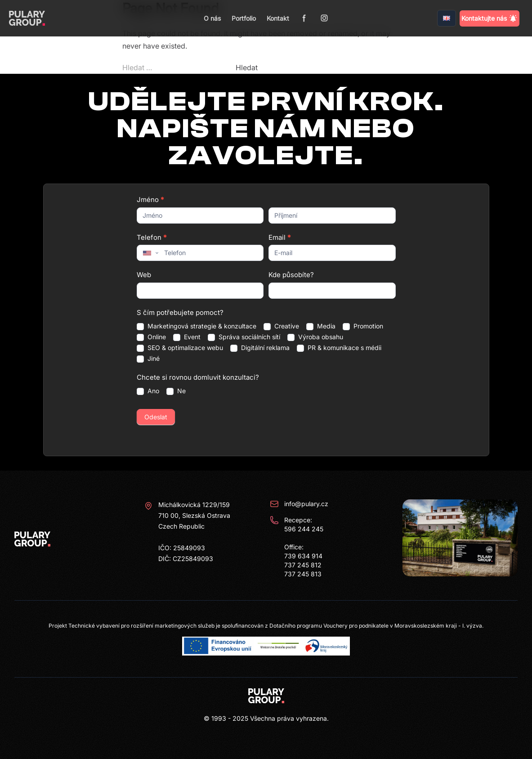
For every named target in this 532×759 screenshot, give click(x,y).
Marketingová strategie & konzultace (197, 326)
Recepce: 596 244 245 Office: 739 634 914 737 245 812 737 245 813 (297, 547)
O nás (212, 18)
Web (144, 275)
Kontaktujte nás (490, 18)
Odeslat (156, 417)
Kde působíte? (291, 275)
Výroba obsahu (315, 337)
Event (187, 337)
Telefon (152, 237)
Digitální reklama (260, 348)
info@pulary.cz (299, 504)
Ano (148, 391)
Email (279, 237)
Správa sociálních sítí (244, 337)
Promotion (363, 326)
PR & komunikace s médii (339, 348)
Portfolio (244, 18)
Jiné (148, 359)
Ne (176, 391)
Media (321, 326)
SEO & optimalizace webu (180, 348)
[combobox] (150, 253)
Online (151, 337)
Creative (281, 326)
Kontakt (278, 18)
